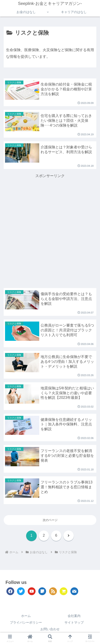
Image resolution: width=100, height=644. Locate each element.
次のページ (50, 520)
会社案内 (74, 616)
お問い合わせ (50, 629)
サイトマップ (74, 622)
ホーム (26, 616)
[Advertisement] (50, 229)
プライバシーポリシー (26, 622)
